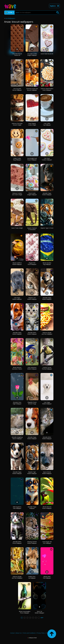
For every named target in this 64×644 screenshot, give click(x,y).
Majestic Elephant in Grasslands (32, 229)
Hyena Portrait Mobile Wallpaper (47, 473)
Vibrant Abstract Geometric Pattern (17, 368)
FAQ (47, 633)
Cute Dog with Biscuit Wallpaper (17, 89)
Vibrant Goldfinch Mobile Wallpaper (17, 264)
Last (42, 618)
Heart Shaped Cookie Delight (32, 124)
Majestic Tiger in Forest (47, 228)
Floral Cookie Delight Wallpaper (32, 194)
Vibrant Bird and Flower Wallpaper (47, 508)
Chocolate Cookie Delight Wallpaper (32, 54)
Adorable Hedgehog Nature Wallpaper (17, 438)
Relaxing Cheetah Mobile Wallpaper (32, 542)
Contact (12, 633)
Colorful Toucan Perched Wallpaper (47, 368)
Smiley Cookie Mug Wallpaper (17, 159)
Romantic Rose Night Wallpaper (17, 403)
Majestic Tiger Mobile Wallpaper (32, 473)
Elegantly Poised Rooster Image (32, 403)
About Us (19, 633)
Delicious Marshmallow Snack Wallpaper (47, 89)
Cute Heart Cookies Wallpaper (47, 159)
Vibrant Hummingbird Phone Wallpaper (25, 612)
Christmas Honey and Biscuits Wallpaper (32, 89)
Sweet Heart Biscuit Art (47, 54)
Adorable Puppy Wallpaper (32, 508)
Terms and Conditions (29, 633)
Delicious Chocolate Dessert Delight (17, 124)
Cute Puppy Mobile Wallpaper (17, 298)
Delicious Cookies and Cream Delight (17, 194)
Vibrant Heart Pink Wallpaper (47, 577)
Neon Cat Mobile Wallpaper (39, 612)
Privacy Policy (41, 633)
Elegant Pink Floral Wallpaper (32, 264)
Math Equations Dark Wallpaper (17, 508)
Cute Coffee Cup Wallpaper (47, 124)
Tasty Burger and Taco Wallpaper (47, 542)
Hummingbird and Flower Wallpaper (32, 159)
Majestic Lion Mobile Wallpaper (32, 298)
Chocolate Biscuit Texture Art (17, 54)
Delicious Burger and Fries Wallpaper (47, 333)
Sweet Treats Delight (17, 228)
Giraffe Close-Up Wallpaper (32, 577)
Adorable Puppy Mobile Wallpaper (47, 194)
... (39, 618)
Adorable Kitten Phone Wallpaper (17, 542)
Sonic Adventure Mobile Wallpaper (32, 368)
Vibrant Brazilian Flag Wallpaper (47, 264)
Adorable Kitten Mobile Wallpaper (32, 333)
